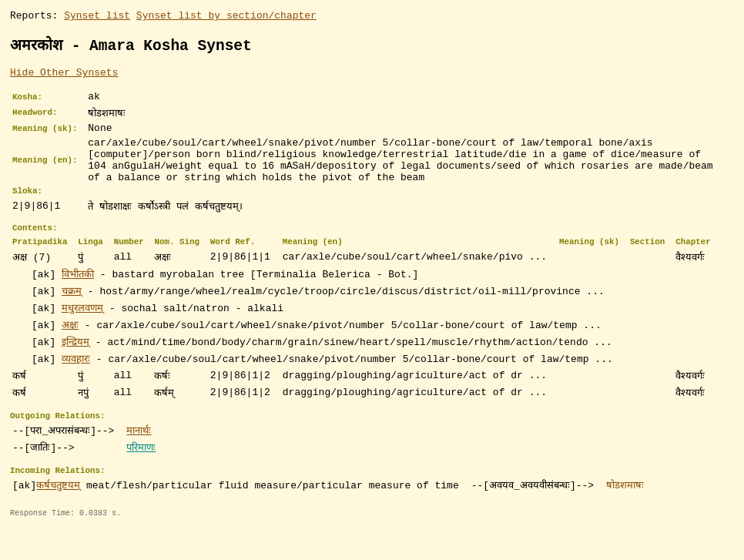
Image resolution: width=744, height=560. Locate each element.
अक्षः (70, 350)
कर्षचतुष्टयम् (58, 515)
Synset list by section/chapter (226, 17)
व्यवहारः (76, 384)
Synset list (97, 17)
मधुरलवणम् (82, 333)
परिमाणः (141, 474)
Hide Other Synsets (64, 76)
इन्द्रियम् (75, 367)
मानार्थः (139, 458)
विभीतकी (78, 299)
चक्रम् (72, 316)
